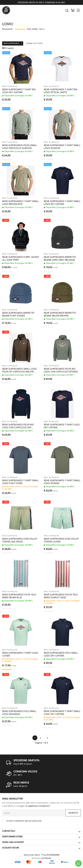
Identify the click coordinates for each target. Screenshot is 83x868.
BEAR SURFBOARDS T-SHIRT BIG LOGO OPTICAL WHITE (61, 91)
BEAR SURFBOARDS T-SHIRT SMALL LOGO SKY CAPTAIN (62, 203)
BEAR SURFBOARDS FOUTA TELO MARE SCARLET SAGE (61, 596)
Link (39, 821)
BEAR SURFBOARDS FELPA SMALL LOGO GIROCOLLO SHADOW (20, 147)
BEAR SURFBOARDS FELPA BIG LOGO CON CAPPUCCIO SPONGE (61, 370)
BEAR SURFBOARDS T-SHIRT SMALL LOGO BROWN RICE (21, 203)
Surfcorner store (41, 837)
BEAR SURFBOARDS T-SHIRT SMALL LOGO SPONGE (62, 482)
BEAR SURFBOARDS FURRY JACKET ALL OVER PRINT (21, 259)
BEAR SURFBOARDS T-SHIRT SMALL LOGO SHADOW (62, 147)
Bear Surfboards (13, 43)
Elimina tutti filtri (34, 43)
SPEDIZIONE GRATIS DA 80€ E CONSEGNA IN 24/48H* (41, 2)
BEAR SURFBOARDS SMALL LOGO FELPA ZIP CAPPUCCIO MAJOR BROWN (20, 370)
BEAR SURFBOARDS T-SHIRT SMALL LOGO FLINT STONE (21, 482)
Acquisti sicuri (41, 848)
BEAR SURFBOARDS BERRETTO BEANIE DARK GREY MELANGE (60, 259)
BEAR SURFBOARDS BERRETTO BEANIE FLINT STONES (18, 314)
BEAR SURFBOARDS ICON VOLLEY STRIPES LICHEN (61, 540)
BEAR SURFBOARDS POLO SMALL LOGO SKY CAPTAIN (61, 654)
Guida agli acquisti (41, 842)
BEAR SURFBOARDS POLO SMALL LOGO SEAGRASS (19, 713)
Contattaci (41, 831)
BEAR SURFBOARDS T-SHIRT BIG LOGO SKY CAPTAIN (19, 91)
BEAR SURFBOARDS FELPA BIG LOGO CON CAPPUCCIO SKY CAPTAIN (18, 426)
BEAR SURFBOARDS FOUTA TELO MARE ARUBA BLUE (19, 596)
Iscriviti (73, 813)
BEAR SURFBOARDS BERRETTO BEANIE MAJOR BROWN (60, 314)
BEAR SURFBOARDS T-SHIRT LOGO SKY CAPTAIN (62, 426)
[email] (33, 813)
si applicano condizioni (38, 806)
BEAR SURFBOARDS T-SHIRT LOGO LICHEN (20, 654)
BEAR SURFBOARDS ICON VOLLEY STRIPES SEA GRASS (20, 540)
